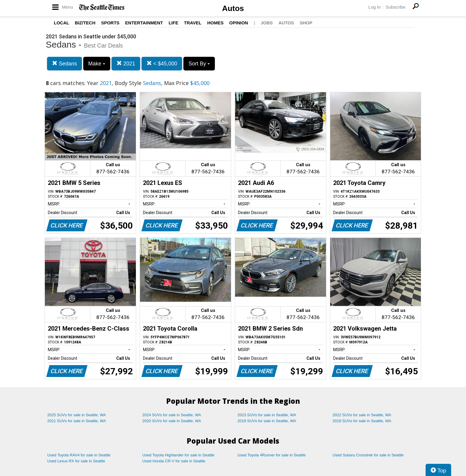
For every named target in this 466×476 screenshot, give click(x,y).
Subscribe (395, 7)
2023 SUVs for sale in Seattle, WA (267, 415)
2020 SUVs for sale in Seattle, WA (172, 421)
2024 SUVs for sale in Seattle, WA (172, 415)
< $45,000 (162, 63)
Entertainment (144, 23)
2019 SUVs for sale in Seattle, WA (267, 421)
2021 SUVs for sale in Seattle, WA (77, 421)
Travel (193, 23)
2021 (126, 63)
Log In (374, 7)
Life (173, 23)
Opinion (238, 23)
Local (62, 23)
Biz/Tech (85, 23)
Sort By (199, 64)
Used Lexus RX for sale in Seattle (76, 461)
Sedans (64, 63)
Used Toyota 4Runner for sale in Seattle (272, 455)
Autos (233, 8)
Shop (306, 23)
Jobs (267, 23)
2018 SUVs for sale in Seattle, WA (362, 421)
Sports (110, 23)
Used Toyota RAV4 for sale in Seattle (79, 455)
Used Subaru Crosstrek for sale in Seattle (368, 455)
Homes (215, 23)
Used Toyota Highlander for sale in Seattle (178, 455)
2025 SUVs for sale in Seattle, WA (77, 415)
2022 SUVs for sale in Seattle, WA (362, 415)
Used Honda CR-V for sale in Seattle (174, 461)
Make (97, 64)
